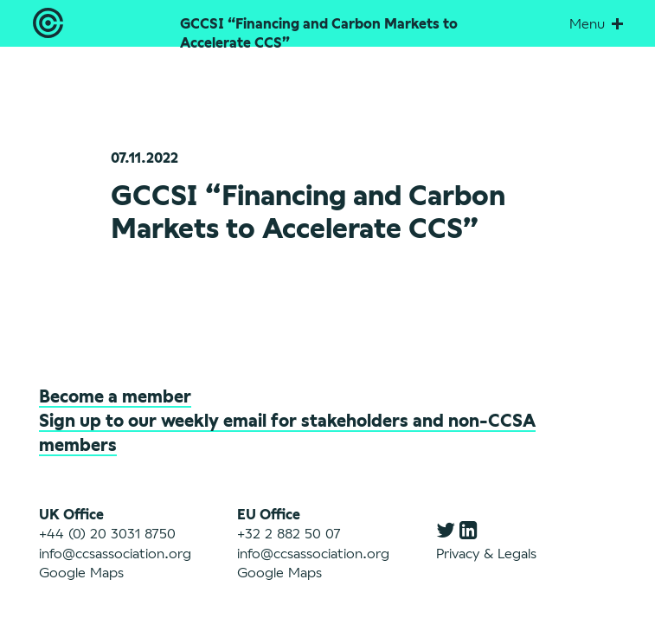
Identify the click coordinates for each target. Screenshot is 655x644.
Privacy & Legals (486, 553)
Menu (596, 23)
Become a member (115, 396)
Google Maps (81, 572)
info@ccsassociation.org (115, 553)
